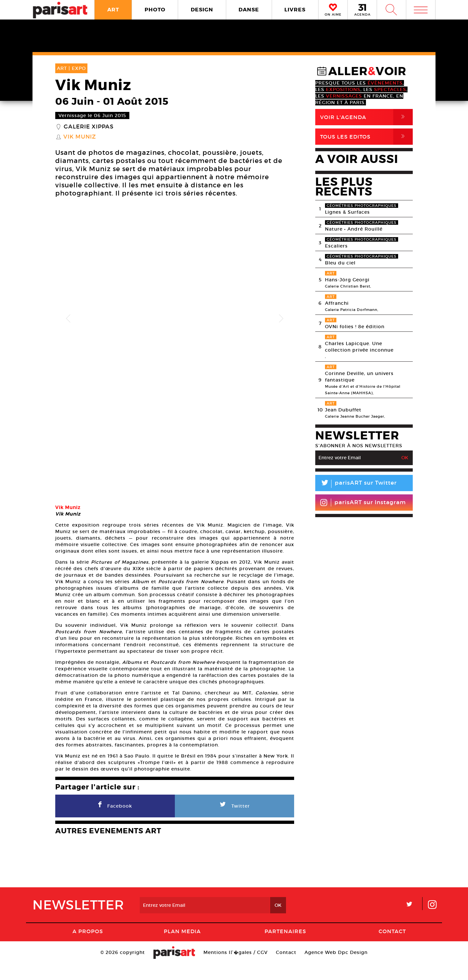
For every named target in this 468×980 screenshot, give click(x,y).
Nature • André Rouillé (354, 229)
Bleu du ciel (340, 263)
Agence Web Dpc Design (336, 969)
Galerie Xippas (89, 127)
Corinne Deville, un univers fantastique (359, 377)
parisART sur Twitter (356, 484)
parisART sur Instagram (363, 503)
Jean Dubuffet (343, 410)
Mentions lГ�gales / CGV (235, 969)
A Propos (88, 947)
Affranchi (337, 303)
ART (113, 10)
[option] (175, 319)
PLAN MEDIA (182, 947)
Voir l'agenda (366, 117)
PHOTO (155, 10)
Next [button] (281, 319)
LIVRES (295, 10)
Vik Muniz (80, 137)
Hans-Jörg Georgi (347, 280)
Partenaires (285, 947)
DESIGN (202, 10)
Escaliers (336, 246)
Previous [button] (68, 319)
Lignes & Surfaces (347, 212)
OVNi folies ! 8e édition (355, 327)
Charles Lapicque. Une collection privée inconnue (359, 347)
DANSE (249, 10)
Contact (392, 947)
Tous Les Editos (366, 137)
